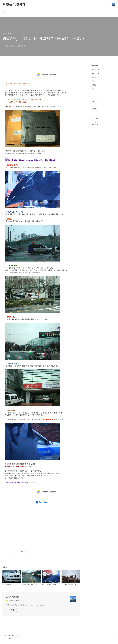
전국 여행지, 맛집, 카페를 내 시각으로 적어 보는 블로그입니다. (26, 605)
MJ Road (95, 66)
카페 (93, 89)
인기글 (100, 102)
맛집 (93, 81)
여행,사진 (94, 77)
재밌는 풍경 (95, 74)
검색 (108, 5)
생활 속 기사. (96, 70)
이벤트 (94, 85)
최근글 (94, 102)
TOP (113, 636)
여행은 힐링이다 (14, 5)
